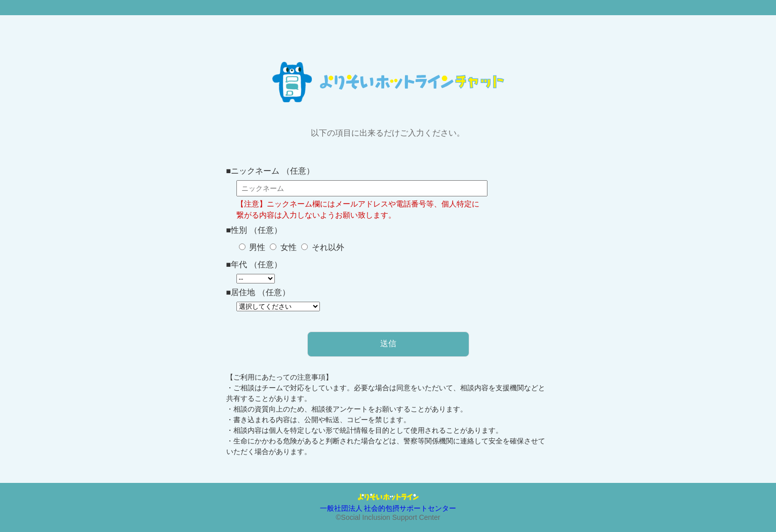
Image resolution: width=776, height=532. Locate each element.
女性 (287, 247)
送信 (388, 343)
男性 (256, 247)
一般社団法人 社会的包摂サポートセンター (388, 508)
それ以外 (326, 247)
